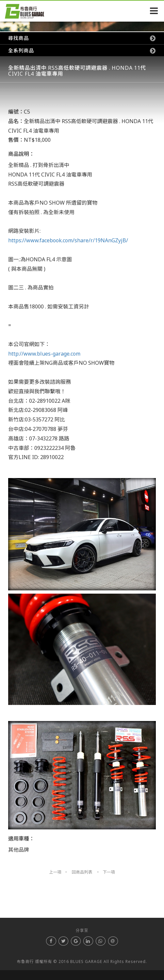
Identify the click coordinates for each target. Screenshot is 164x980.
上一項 (55, 872)
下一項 (109, 872)
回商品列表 (82, 872)
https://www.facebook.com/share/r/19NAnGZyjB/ (68, 240)
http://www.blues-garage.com (44, 354)
